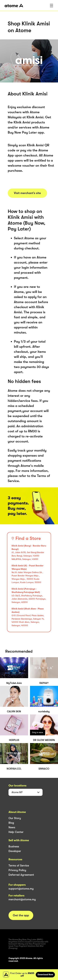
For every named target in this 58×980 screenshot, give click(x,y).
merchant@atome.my (22, 899)
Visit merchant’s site (27, 193)
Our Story (15, 818)
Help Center (16, 832)
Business (14, 846)
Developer (15, 851)
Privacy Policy (17, 870)
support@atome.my (21, 889)
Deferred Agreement (21, 875)
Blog (11, 823)
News (12, 827)
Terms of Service (19, 866)
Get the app (21, 915)
